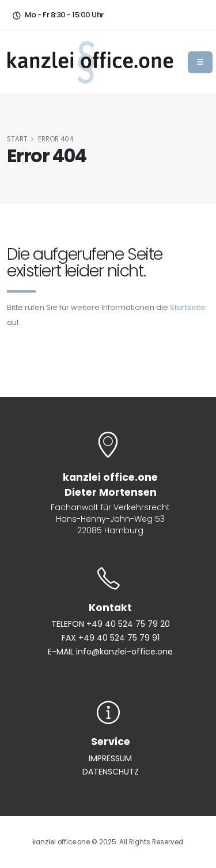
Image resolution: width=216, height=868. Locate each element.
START (17, 139)
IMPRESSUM (110, 758)
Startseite (188, 307)
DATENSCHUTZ (111, 772)
